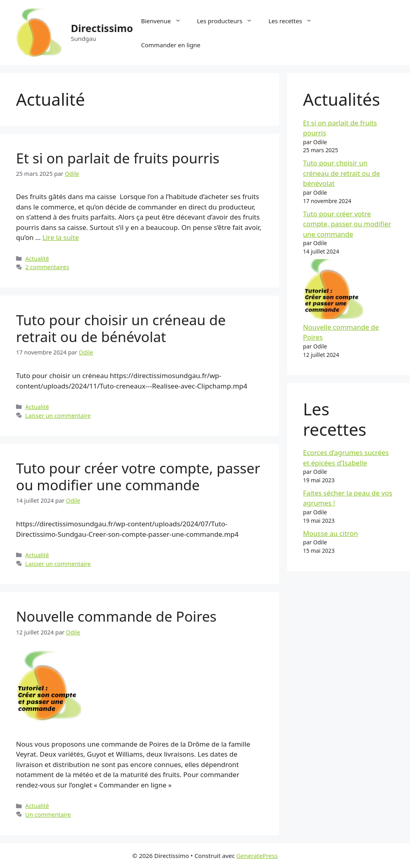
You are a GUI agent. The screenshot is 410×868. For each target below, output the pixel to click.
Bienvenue (165, 21)
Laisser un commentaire (58, 416)
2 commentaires (47, 267)
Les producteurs (229, 21)
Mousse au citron (331, 533)
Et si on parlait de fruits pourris (118, 158)
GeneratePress (257, 856)
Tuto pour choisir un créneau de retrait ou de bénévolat (121, 328)
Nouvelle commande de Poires (116, 616)
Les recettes (294, 21)
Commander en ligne (171, 45)
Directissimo (102, 28)
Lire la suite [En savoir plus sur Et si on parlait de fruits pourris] (61, 237)
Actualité (37, 259)
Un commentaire (48, 815)
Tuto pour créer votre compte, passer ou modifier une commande (138, 476)
